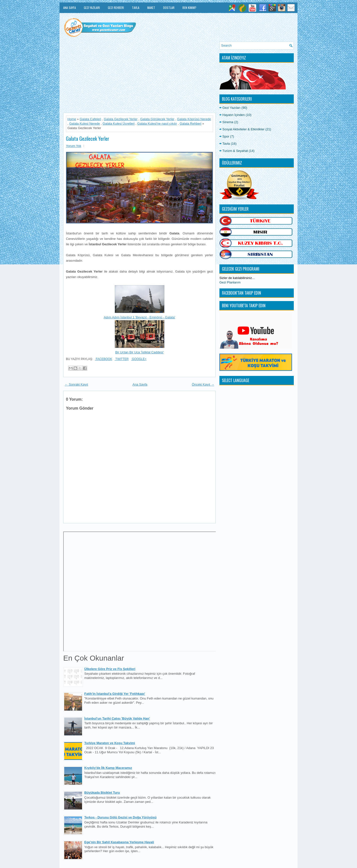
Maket (151, 8)
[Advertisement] (139, 76)
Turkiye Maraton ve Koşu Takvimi (110, 743)
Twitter (121, 359)
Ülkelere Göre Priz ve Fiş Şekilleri (110, 669)
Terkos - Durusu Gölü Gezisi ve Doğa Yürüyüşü (120, 817)
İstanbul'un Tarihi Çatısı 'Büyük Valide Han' (117, 718)
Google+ (139, 359)
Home (72, 119)
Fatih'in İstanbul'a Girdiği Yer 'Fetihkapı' (115, 694)
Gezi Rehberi (116, 8)
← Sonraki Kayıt (76, 384)
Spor (226, 136)
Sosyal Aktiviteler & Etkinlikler (243, 129)
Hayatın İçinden (234, 115)
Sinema (228, 122)
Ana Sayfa (70, 8)
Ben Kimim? (189, 8)
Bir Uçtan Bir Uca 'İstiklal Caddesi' (140, 352)
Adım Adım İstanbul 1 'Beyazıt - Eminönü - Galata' (139, 317)
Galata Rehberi (191, 124)
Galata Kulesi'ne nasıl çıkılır (157, 124)
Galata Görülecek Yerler (157, 119)
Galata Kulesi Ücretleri (119, 124)
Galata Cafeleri (90, 119)
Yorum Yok (74, 146)
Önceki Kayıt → (203, 384)
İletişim (68, 18)
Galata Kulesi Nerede (85, 124)
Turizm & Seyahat (235, 151)
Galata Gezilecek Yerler (121, 119)
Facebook (104, 359)
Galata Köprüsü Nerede (194, 119)
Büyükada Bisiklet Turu (102, 793)
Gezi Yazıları (92, 8)
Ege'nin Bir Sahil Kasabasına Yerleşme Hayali (119, 842)
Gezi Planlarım (230, 282)
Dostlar (169, 8)
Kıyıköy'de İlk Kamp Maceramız (108, 768)
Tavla (136, 8)
